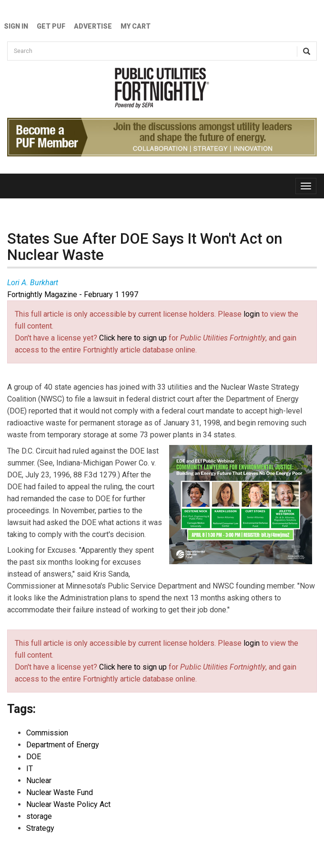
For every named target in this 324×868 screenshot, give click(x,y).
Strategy (40, 828)
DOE (34, 757)
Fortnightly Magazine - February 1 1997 (73, 294)
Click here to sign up (133, 338)
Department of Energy (63, 745)
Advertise (93, 26)
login (252, 314)
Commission (47, 733)
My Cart (136, 26)
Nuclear (39, 780)
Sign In (16, 26)
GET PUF (51, 26)
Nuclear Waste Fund (60, 792)
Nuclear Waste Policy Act (68, 804)
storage (39, 816)
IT (30, 769)
